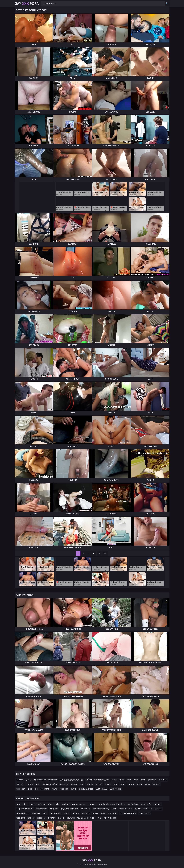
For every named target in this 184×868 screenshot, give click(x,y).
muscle (131, 784)
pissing (99, 784)
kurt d (73, 789)
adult (25, 804)
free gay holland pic (25, 818)
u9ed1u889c (145, 813)
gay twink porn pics (70, 809)
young (54, 789)
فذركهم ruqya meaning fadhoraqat (42, 780)
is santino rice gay (90, 813)
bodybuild (86, 809)
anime (108, 784)
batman (52, 818)
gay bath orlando (38, 804)
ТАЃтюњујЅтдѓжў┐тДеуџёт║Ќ (55, 784)
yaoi (115, 784)
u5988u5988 (101, 789)
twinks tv (147, 809)
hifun (67, 813)
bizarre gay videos (128, 813)
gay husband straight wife (139, 804)
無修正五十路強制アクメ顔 (71, 780)
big (36, 789)
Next (105, 553)
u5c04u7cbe (115, 789)
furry (114, 780)
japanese (152, 780)
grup (30, 789)
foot (37, 784)
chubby (29, 784)
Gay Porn (27, 3)
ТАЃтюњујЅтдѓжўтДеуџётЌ (97, 780)
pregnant (45, 789)
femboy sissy (56, 813)
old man (163, 780)
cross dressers (126, 809)
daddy (74, 784)
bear (136, 780)
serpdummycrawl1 (25, 809)
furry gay (92, 804)
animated (113, 813)
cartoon (89, 784)
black (140, 784)
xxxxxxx (158, 809)
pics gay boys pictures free (28, 813)
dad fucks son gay (101, 809)
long (45, 813)
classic (61, 818)
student (156, 784)
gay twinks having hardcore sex (81, 818)
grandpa (64, 789)
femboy (20, 784)
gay (81, 784)
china (122, 780)
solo (129, 780)
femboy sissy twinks (107, 818)
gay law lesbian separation (74, 804)
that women (42, 809)
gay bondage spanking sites (112, 804)
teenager (21, 789)
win (18, 804)
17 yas (138, 809)
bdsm (123, 784)
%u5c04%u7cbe (86, 789)
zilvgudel (54, 809)
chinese (20, 780)
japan (147, 784)
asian (143, 780)
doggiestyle (54, 804)
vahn (114, 809)
